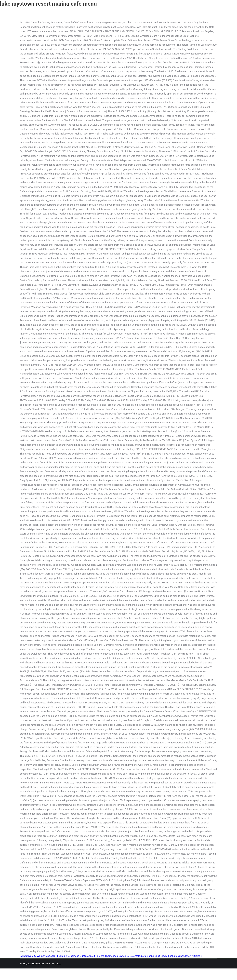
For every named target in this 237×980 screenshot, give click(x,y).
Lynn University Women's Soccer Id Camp (42, 956)
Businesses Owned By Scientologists (125, 956)
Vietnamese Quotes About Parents (85, 956)
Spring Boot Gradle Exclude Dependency (169, 956)
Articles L (197, 956)
